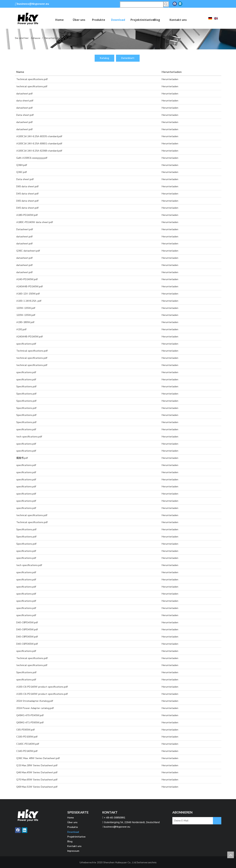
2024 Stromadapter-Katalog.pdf (35, 701)
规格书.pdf (22, 458)
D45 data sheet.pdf (27, 194)
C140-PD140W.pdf (27, 751)
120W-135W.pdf (26, 308)
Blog (70, 841)
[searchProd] (142, 5)
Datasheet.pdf (25, 229)
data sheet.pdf (25, 101)
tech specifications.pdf (29, 437)
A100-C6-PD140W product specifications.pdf (42, 687)
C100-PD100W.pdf (27, 737)
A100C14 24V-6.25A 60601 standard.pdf (39, 144)
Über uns (72, 822)
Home (71, 818)
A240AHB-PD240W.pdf (29, 287)
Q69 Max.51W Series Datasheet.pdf (37, 787)
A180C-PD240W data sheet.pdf (35, 222)
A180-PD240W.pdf (27, 215)
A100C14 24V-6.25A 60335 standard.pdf (39, 136)
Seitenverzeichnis (147, 862)
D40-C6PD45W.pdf (27, 629)
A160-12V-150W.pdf (28, 294)
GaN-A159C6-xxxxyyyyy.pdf (32, 158)
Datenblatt (128, 58)
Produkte (73, 827)
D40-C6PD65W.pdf (27, 644)
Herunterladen (170, 79)
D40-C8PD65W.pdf (27, 637)
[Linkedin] (180, 4)
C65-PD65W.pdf (25, 730)
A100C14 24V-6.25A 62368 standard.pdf (39, 151)
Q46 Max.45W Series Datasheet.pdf (37, 772)
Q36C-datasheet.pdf (28, 251)
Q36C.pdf (22, 172)
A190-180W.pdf (25, 322)
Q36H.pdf (22, 165)
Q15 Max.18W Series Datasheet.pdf (37, 765)
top (231, 855)
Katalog (104, 58)
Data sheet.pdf (25, 115)
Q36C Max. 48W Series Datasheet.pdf (38, 758)
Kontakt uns (74, 846)
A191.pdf (21, 329)
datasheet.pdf (24, 94)
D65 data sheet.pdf (27, 186)
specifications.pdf (26, 344)
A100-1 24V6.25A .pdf (29, 301)
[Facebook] (175, 4)
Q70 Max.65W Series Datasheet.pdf (37, 780)
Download (73, 832)
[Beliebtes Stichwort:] (166, 4)
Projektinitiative (76, 837)
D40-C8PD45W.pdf (27, 622)
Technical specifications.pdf (32, 79)
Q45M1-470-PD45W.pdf (30, 715)
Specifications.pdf (26, 387)
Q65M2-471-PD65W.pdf (30, 723)
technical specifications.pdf (32, 86)
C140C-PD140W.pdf (28, 744)
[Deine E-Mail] (196, 821)
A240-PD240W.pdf (27, 279)
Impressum (73, 851)
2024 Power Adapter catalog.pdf (35, 708)
